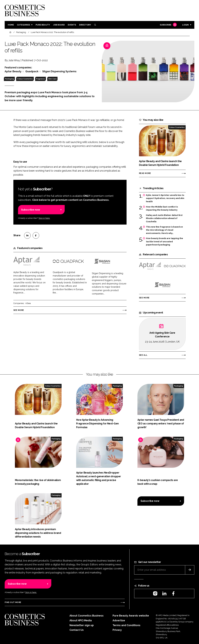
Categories (23, 25)
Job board (59, 25)
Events (72, 25)
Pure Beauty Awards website (131, 616)
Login (185, 25)
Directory (85, 25)
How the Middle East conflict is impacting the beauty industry (162, 208)
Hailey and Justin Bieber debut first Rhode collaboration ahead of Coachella (164, 218)
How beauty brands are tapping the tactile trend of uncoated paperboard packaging (164, 242)
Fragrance (40, 79)
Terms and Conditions (126, 625)
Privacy (117, 630)
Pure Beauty (43, 25)
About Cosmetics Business (87, 616)
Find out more (13, 602)
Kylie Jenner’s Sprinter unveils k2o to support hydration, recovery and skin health (165, 198)
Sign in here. (44, 218)
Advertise (119, 620)
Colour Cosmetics (25, 79)
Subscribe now (31, 210)
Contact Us (77, 630)
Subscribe (168, 25)
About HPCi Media (81, 620)
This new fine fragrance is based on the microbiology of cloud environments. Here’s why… (164, 230)
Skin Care (52, 79)
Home (11, 25)
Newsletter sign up (82, 625)
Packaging (9, 79)
